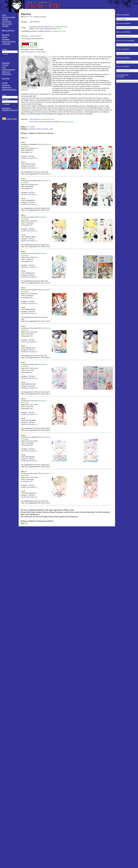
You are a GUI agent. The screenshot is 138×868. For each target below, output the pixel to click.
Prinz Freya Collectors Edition (46, 29)
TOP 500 (5, 65)
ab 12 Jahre (30, 127)
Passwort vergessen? (10, 110)
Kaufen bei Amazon (28, 158)
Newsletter (6, 78)
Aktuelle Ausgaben (9, 17)
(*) (36, 158)
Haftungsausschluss (9, 90)
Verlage (5, 37)
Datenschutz (7, 87)
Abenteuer (32, 129)
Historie (45, 129)
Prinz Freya (34, 119)
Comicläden (6, 44)
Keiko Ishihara (35, 22)
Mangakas (6, 35)
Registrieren (6, 108)
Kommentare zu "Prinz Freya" (35, 52)
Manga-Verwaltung (9, 42)
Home (4, 15)
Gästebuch (6, 63)
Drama (39, 129)
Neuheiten (6, 39)
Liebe (51, 129)
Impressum (6, 85)
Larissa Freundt (35, 36)
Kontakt (5, 83)
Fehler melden (12, 119)
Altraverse (48, 27)
